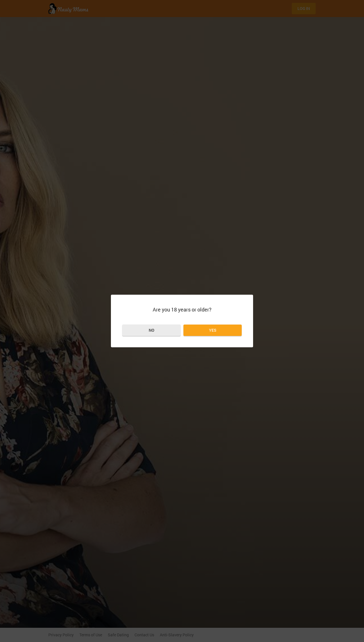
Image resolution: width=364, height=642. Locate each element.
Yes (213, 330)
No (152, 330)
